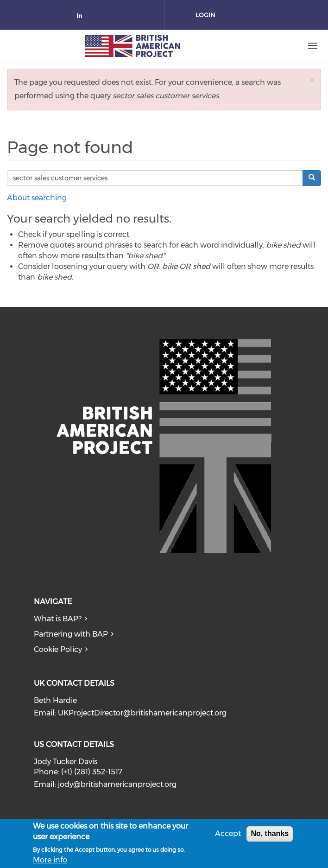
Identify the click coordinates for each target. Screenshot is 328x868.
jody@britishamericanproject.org (117, 784)
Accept (228, 836)
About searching (37, 198)
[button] (312, 80)
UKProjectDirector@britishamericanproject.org (142, 713)
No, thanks (270, 836)
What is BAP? (58, 619)
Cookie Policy (58, 649)
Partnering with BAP (71, 634)
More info (50, 862)
